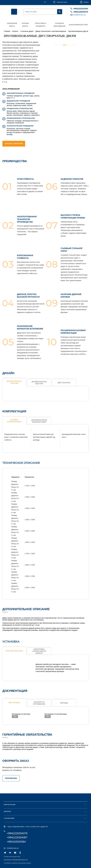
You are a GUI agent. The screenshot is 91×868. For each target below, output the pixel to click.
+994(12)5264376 (79, 12)
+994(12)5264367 (17, 837)
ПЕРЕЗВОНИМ (11, 778)
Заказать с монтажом (14, 144)
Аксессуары (83, 25)
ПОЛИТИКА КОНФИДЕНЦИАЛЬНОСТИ (16, 860)
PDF (15, 716)
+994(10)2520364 (79, 9)
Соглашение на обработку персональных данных (17, 863)
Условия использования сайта (12, 857)
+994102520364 (16, 842)
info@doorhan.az (13, 848)
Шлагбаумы (74, 25)
